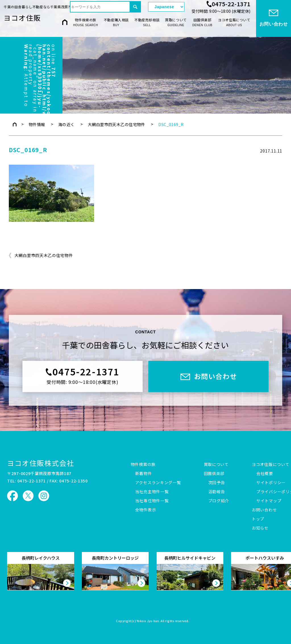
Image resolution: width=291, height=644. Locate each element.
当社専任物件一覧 (152, 501)
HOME (65, 22)
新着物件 (144, 474)
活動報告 (217, 492)
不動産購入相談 (116, 22)
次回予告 (217, 483)
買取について (176, 22)
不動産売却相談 (147, 22)
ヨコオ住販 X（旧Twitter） (28, 496)
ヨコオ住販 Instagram (44, 496)
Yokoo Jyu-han (148, 621)
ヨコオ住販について (234, 22)
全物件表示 (146, 510)
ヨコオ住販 (22, 18)
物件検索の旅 (86, 22)
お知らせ (260, 528)
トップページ (15, 124)
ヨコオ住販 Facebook (13, 496)
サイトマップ (269, 501)
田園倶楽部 (202, 22)
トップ (258, 519)
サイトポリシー (271, 483)
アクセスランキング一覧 (158, 483)
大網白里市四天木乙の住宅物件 (117, 124)
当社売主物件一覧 (152, 492)
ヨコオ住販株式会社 (41, 463)
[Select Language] (166, 7)
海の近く (66, 124)
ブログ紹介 (219, 501)
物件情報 (37, 124)
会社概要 (265, 474)
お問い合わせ (264, 510)
